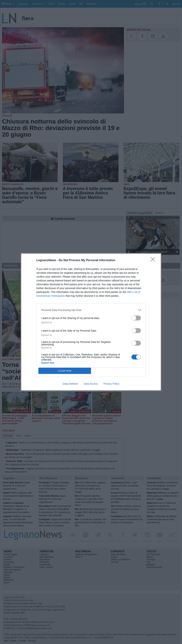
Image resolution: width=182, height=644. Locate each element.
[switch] (136, 318)
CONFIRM (65, 371)
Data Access (91, 384)
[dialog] (91, 322)
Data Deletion (70, 384)
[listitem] (91, 310)
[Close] (154, 260)
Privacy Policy (111, 384)
